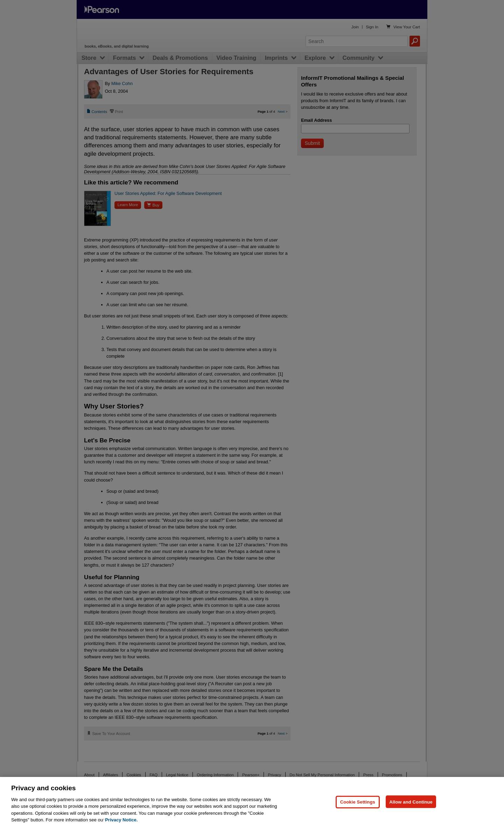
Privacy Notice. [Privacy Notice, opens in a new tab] (121, 820)
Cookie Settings (358, 802)
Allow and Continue (411, 802)
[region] (252, 802)
